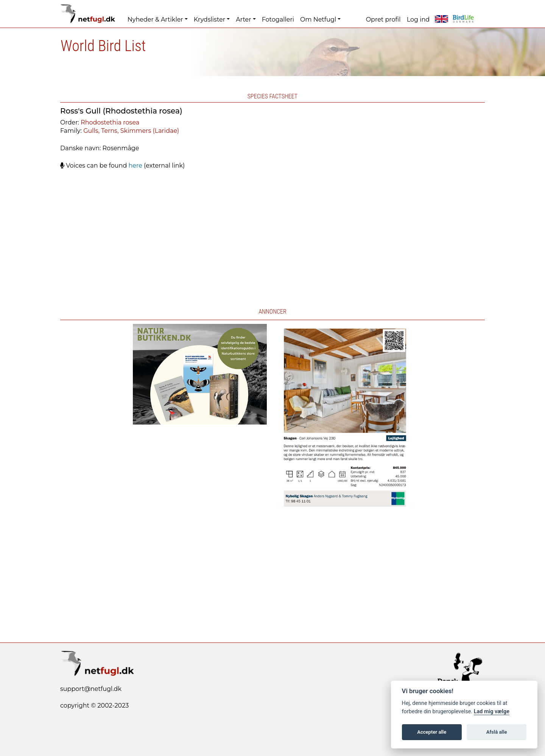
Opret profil (383, 19)
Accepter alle (432, 732)
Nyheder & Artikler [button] (155, 19)
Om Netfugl (318, 19)
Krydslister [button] (209, 19)
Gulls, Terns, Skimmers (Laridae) (131, 131)
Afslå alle (497, 732)
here (135, 166)
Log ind (418, 19)
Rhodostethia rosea (110, 122)
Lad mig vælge (492, 712)
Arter (243, 19)
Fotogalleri (278, 19)
